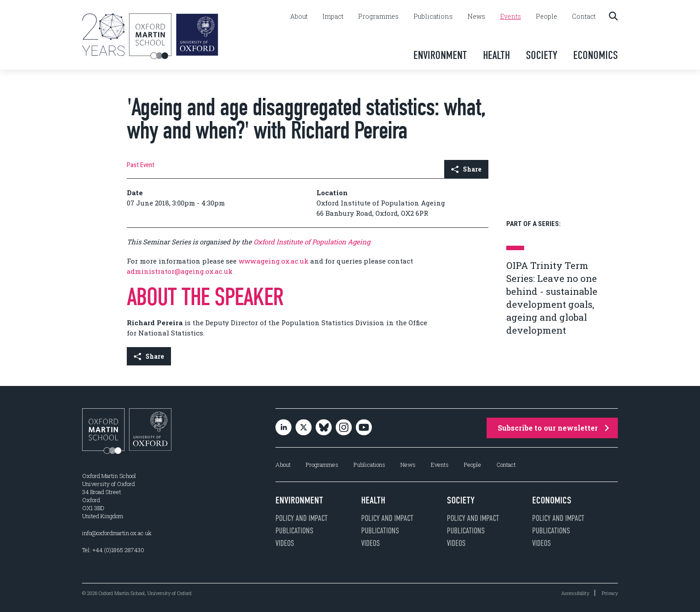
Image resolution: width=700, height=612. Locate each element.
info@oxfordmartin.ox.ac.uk (117, 533)
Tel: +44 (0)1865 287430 (113, 550)
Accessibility (575, 593)
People (546, 17)
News (476, 17)
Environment (440, 55)
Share (466, 169)
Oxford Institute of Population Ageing (312, 242)
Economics (596, 55)
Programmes (378, 17)
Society (542, 55)
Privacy (610, 593)
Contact (584, 17)
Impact (333, 17)
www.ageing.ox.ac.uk (273, 261)
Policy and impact (302, 518)
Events (510, 17)
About (299, 17)
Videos (285, 543)
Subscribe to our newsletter (553, 428)
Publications (433, 17)
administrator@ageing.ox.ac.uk (180, 271)
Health (496, 55)
